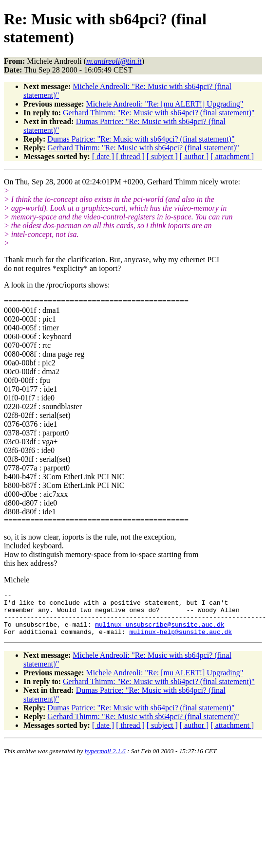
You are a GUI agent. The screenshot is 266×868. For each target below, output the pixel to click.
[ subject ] (162, 156)
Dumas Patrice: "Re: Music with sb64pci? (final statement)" (141, 139)
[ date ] (103, 156)
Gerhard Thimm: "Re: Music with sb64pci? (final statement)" (159, 113)
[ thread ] (130, 156)
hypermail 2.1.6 (105, 760)
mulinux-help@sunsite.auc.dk (180, 640)
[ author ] (194, 156)
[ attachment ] (232, 156)
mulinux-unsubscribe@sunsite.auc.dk (160, 632)
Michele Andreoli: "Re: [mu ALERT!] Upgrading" (165, 104)
